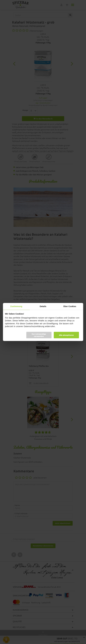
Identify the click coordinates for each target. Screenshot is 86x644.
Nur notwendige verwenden (39, 335)
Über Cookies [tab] (70, 306)
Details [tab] (43, 306)
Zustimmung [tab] (16, 306)
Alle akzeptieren (66, 335)
